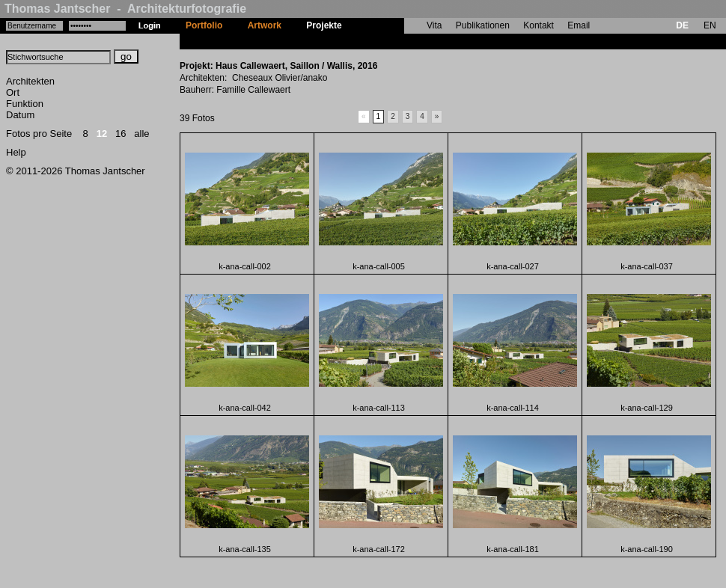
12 (102, 134)
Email (579, 25)
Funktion (25, 104)
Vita (434, 25)
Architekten (30, 81)
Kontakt (539, 25)
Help (16, 152)
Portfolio (204, 25)
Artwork (265, 25)
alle (141, 134)
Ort (13, 92)
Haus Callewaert (389, 41)
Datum (20, 115)
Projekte (324, 25)
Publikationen (483, 25)
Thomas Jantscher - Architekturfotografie (125, 9)
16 (121, 134)
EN (710, 25)
